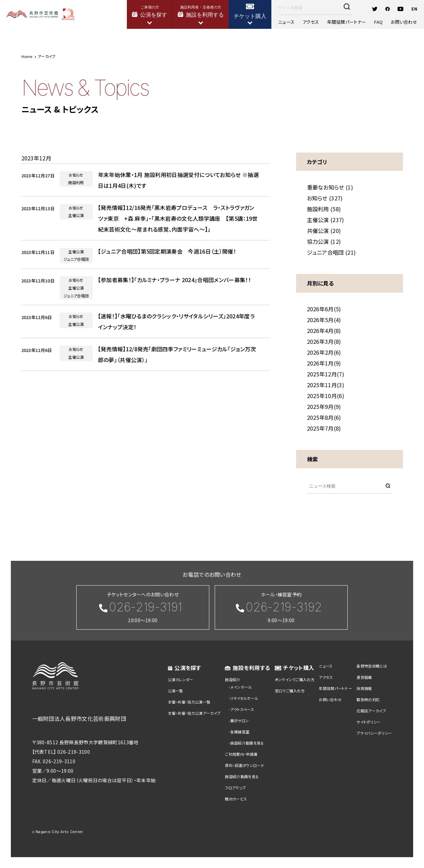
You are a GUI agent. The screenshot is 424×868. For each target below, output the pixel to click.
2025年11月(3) (326, 385)
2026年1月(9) (324, 363)
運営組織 (364, 677)
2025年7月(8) (324, 428)
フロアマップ (235, 788)
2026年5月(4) (324, 320)
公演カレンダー (181, 679)
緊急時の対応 (368, 699)
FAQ (376, 23)
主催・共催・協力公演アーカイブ (194, 713)
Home (27, 56)
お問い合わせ (400, 23)
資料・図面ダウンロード (244, 765)
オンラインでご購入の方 (295, 679)
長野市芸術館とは (372, 666)
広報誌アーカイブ (371, 711)
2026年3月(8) (324, 341)
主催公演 (76, 215)
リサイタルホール (244, 698)
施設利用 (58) (324, 209)
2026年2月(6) (324, 352)
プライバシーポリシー (374, 733)
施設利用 (76, 182)
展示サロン (240, 721)
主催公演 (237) (326, 220)
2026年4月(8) (324, 331)
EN (410, 9)
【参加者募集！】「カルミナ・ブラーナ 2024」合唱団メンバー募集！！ (175, 280)
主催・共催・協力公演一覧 (189, 702)
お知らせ (76, 175)
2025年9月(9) (324, 407)
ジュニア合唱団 (76, 259)
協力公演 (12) (324, 241)
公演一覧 (176, 691)
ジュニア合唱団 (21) (332, 252)
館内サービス (236, 799)
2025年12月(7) (326, 374)
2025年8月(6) (324, 417)
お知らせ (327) (325, 198)
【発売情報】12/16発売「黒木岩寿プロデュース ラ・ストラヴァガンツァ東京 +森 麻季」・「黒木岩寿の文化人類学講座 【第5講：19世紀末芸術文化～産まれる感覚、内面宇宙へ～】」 (178, 218)
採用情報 (364, 688)
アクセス (313, 23)
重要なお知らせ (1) (330, 187)
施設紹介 (233, 679)
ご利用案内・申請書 (241, 754)
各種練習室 (240, 732)
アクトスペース (242, 709)
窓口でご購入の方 (290, 691)
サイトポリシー (369, 722)
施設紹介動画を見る (247, 743)
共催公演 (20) (324, 231)
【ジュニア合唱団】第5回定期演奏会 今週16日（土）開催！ (167, 251)
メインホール (241, 687)
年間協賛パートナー (346, 23)
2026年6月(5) (324, 309)
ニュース (290, 23)
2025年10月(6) (326, 396)
